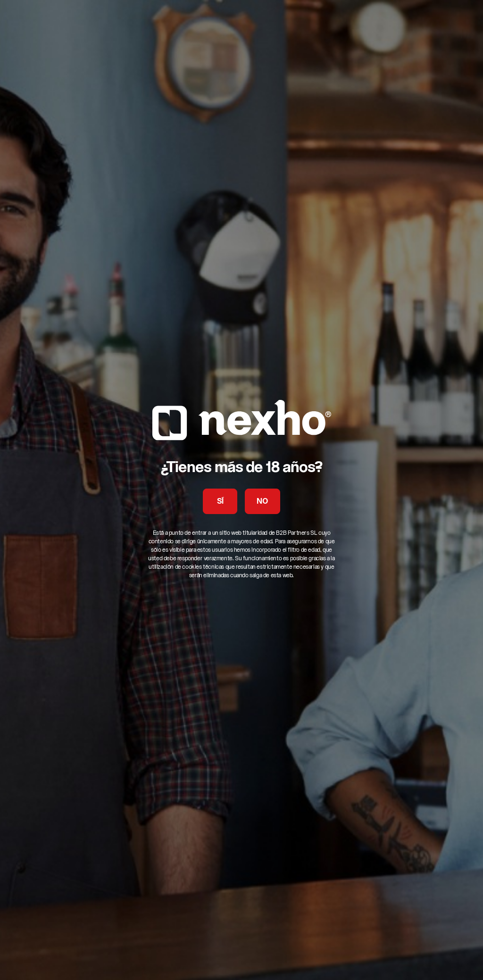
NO (262, 502)
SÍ (220, 502)
